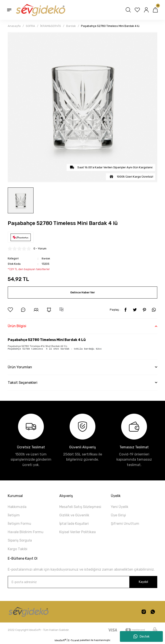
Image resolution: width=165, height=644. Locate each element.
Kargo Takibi (18, 549)
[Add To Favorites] (10, 310)
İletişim (14, 516)
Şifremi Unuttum (125, 524)
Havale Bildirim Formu (26, 533)
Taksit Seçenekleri (23, 383)
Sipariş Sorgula (20, 541)
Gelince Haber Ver (82, 292)
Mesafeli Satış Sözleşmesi (80, 507)
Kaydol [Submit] (143, 583)
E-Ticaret (74, 641)
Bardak (46, 258)
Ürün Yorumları (20, 368)
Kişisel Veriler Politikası (78, 533)
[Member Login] (146, 10)
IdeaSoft (60, 641)
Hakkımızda (17, 507)
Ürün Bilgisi (17, 326)
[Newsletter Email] (82, 583)
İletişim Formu (19, 524)
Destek (141, 636)
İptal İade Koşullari (74, 524)
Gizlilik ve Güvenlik (74, 516)
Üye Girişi (118, 516)
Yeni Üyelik (120, 507)
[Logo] (40, 10)
